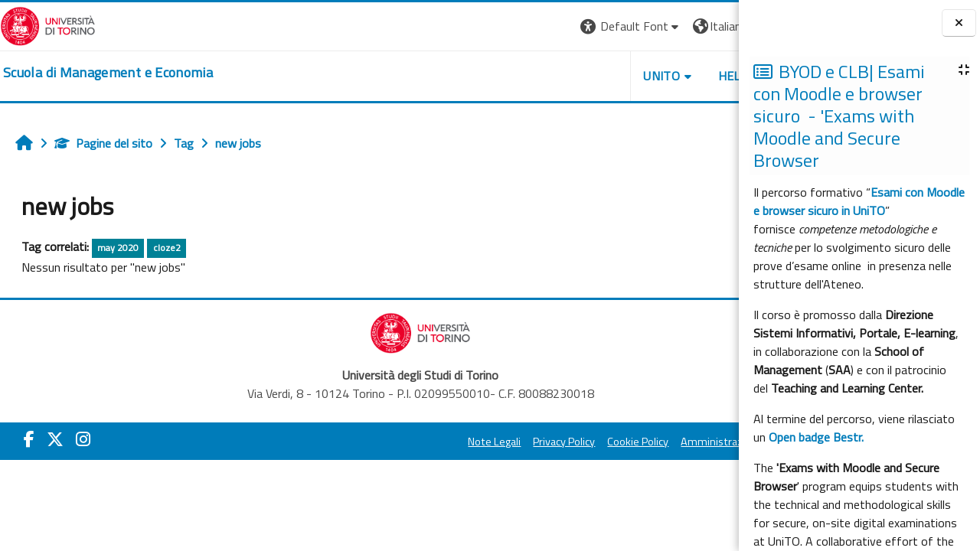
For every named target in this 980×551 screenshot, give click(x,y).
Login (712, 26)
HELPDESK (646, 76)
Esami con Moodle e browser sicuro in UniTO (859, 201)
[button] (529, 26)
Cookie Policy (536, 442)
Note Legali (392, 442)
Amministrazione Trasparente (650, 442)
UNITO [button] (560, 76)
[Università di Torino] (48, 24)
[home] (108, 73)
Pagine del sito (103, 143)
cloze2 (167, 248)
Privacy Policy (462, 442)
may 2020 (118, 248)
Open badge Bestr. (816, 437)
